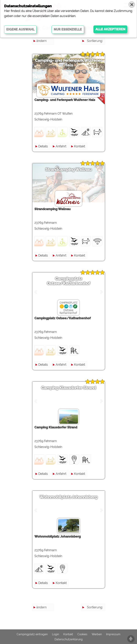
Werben (97, 634)
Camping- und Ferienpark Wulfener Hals (68, 63)
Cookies (82, 634)
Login (56, 634)
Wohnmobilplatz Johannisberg (68, 497)
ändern (41, 41)
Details (43, 146)
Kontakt (80, 146)
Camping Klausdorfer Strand (69, 388)
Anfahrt (61, 146)
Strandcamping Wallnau (68, 170)
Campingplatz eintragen (32, 634)
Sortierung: (95, 41)
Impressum (113, 634)
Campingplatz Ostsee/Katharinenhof (68, 281)
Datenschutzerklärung (69, 639)
